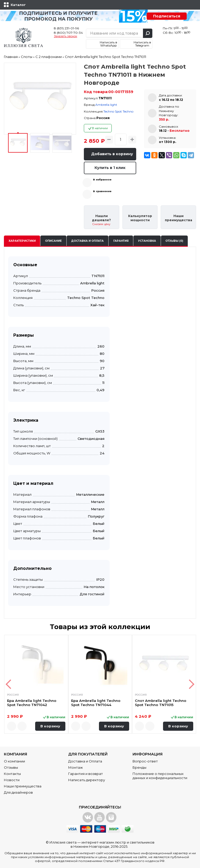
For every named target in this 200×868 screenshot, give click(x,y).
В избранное (102, 180)
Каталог (18, 5)
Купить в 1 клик (110, 168)
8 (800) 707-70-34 (68, 33)
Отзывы (11, 767)
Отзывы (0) (174, 241)
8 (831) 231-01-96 (66, 28)
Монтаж (76, 767)
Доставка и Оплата (85, 761)
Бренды (139, 767)
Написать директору (87, 780)
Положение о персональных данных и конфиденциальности (160, 776)
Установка (147, 241)
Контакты (12, 774)
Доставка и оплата (87, 241)
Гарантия (121, 241)
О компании (14, 761)
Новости (12, 780)
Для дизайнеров (18, 792)
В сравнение (102, 191)
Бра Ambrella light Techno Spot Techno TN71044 (96, 703)
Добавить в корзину (112, 154)
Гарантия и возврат (86, 774)
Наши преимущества (23, 786)
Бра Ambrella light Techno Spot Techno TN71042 (32, 703)
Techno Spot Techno (118, 111)
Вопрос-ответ (145, 761)
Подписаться (167, 16)
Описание (53, 241)
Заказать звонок (65, 36)
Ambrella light (106, 105)
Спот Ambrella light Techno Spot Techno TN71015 (161, 703)
